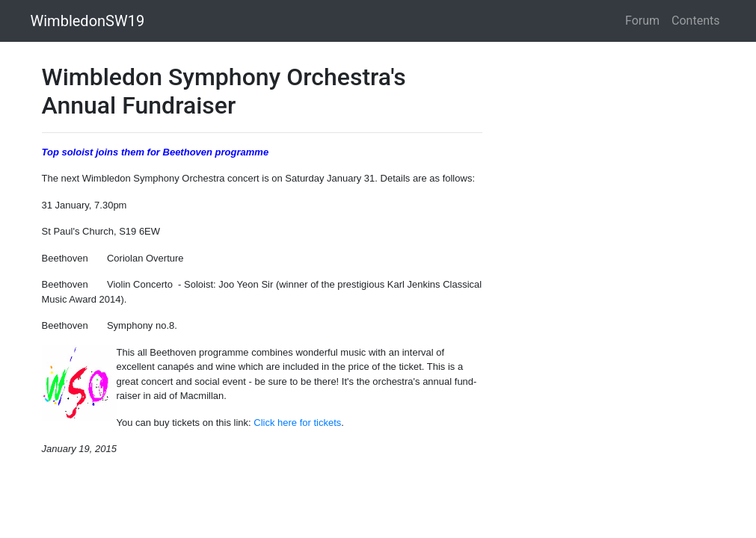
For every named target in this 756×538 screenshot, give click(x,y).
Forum (642, 21)
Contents (695, 21)
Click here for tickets (297, 423)
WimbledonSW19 (88, 21)
